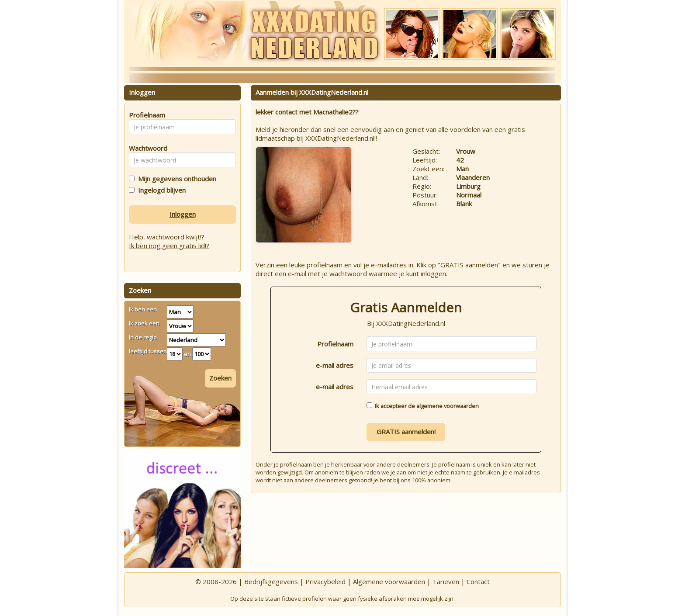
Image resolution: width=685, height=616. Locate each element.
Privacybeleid (325, 581)
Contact (478, 581)
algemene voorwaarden (448, 406)
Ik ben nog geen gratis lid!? (169, 246)
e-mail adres (335, 365)
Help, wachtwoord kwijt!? (167, 237)
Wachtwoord (146, 148)
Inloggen (183, 214)
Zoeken (220, 378)
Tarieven (446, 581)
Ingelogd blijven (160, 190)
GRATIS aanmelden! (406, 432)
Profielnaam (335, 344)
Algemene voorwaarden (389, 581)
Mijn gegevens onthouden (175, 179)
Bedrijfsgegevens (271, 581)
